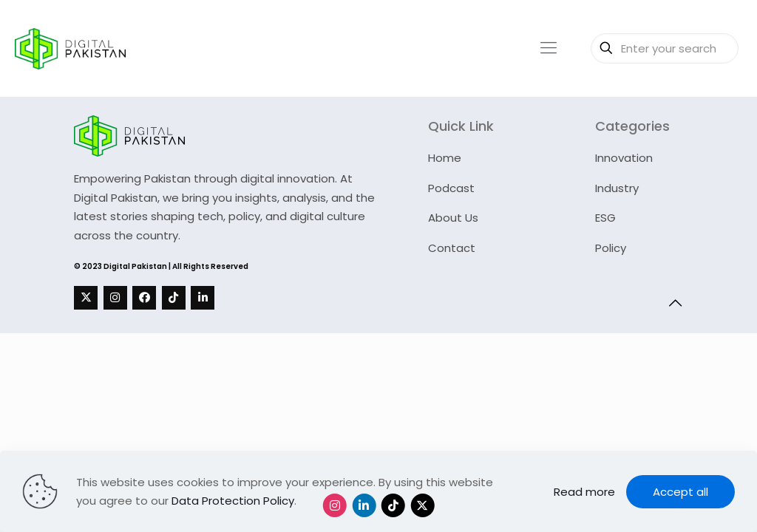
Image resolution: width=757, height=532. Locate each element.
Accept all (680, 492)
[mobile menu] (549, 48)
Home (445, 158)
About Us (453, 218)
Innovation (624, 158)
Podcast (451, 188)
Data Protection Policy (233, 501)
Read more (584, 492)
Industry (617, 188)
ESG (605, 218)
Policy (611, 248)
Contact (452, 248)
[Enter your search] (665, 48)
